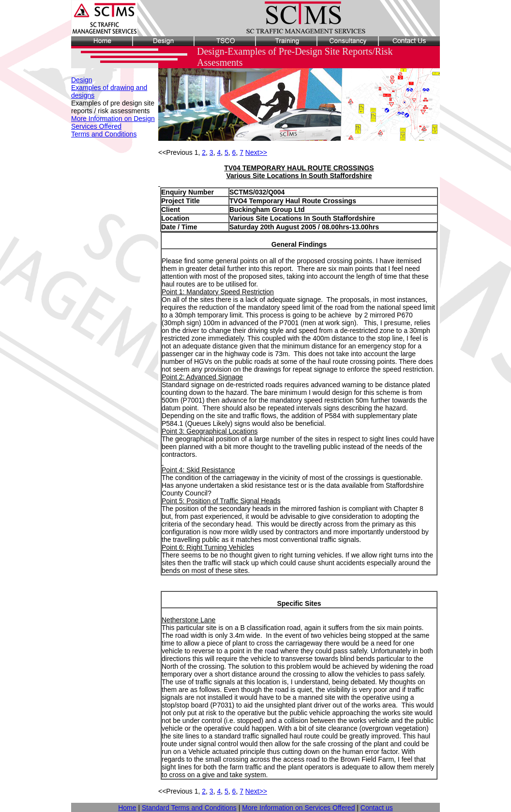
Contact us (377, 808)
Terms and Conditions (104, 134)
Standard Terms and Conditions (189, 808)
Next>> (256, 152)
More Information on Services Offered (298, 808)
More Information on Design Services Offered (113, 122)
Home (127, 808)
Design (82, 80)
